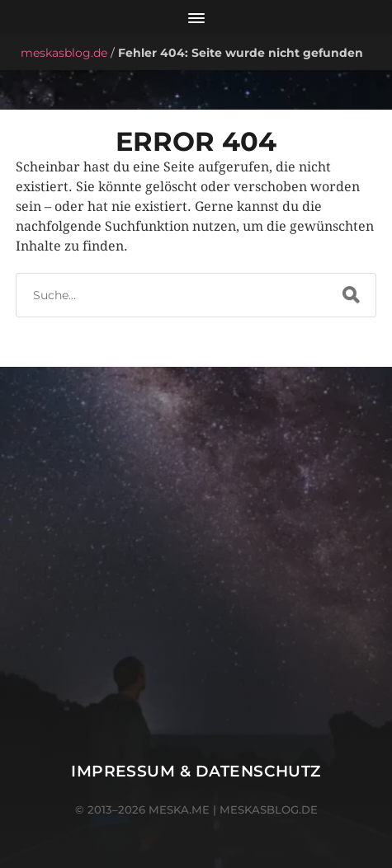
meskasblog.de (64, 53)
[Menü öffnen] (196, 18)
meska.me (179, 809)
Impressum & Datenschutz (196, 771)
